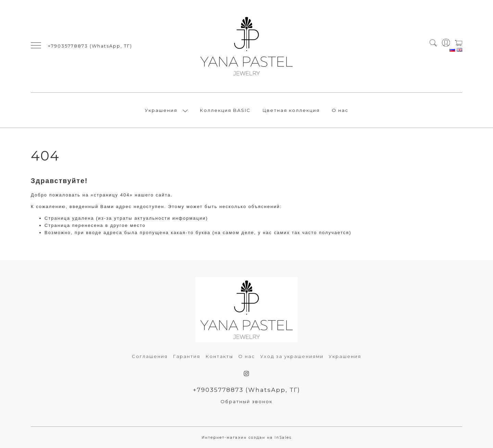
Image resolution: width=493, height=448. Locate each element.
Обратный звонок (246, 401)
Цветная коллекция (291, 110)
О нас (340, 110)
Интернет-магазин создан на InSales (247, 438)
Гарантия (187, 356)
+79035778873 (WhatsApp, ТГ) (90, 46)
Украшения (161, 110)
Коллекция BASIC (225, 110)
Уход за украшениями (292, 356)
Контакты (219, 356)
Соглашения (150, 356)
